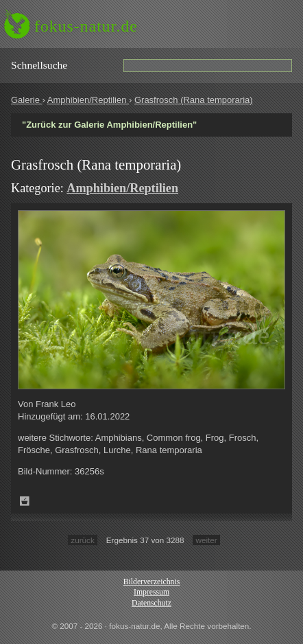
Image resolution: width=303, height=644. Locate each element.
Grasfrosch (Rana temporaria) (194, 100)
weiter (206, 540)
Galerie (27, 100)
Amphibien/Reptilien (88, 100)
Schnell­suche (39, 65)
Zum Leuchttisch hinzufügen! (25, 501)
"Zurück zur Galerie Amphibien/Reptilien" (109, 125)
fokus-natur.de (86, 26)
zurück (82, 540)
